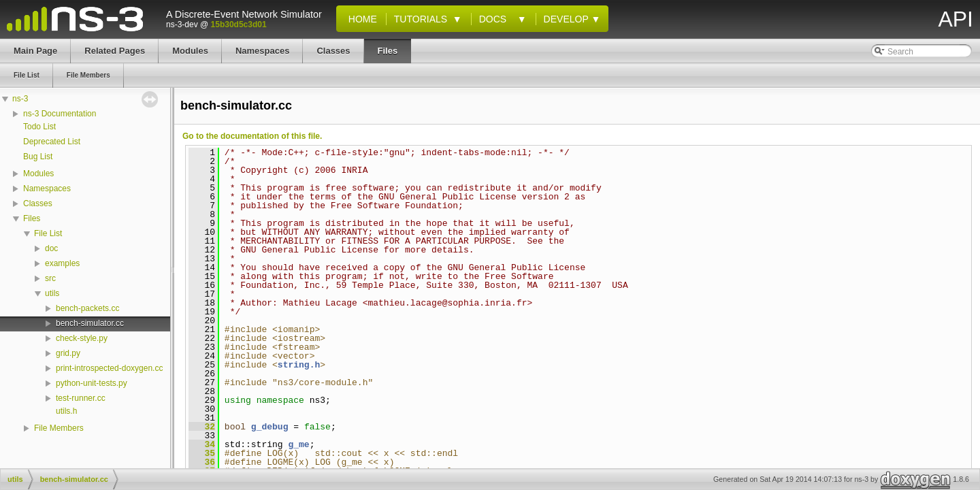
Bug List (38, 157)
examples (62, 263)
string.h (299, 365)
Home (360, 19)
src (50, 278)
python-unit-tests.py (92, 383)
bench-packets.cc (87, 308)
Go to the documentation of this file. (252, 136)
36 (202, 462)
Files (32, 218)
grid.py (68, 353)
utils (52, 293)
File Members (59, 428)
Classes (38, 203)
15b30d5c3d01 (239, 24)
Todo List (39, 127)
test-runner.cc (81, 398)
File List (48, 233)
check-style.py (82, 338)
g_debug (270, 427)
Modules (38, 174)
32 (202, 427)
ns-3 (20, 99)
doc (51, 248)
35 (202, 453)
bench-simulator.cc (90, 323)
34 (202, 444)
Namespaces (47, 189)
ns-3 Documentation (60, 114)
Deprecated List (52, 142)
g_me (298, 444)
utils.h (66, 411)
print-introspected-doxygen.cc (109, 368)
